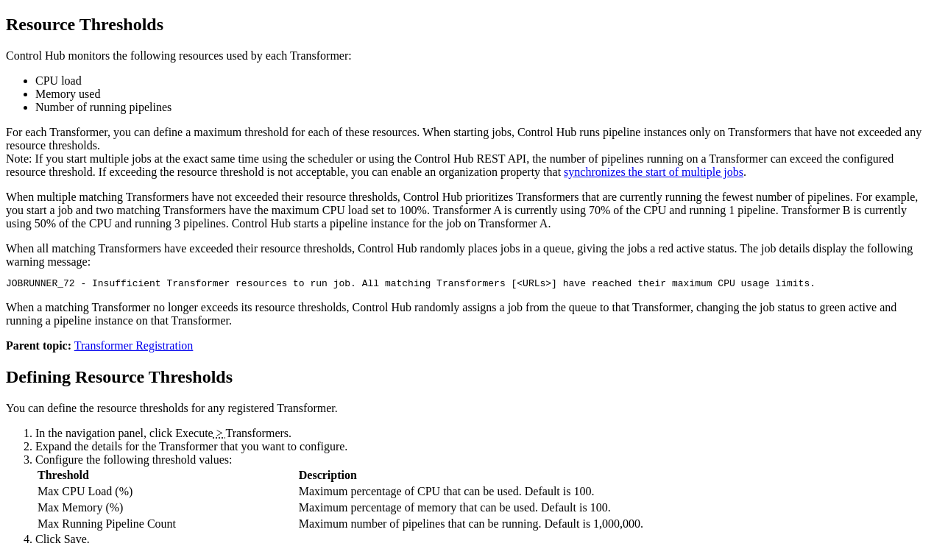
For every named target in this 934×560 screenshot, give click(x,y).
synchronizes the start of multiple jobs (654, 172)
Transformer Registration (134, 348)
